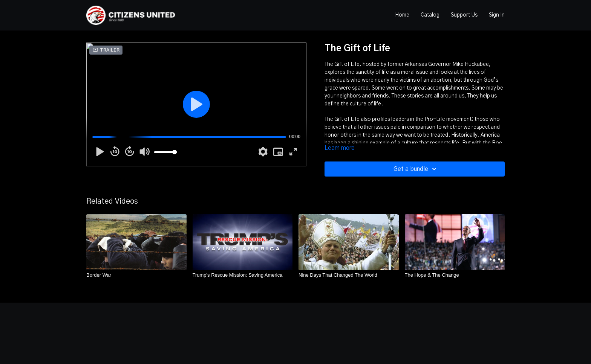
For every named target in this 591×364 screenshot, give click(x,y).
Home (402, 15)
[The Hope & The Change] (455, 275)
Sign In (497, 15)
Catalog (430, 15)
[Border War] (136, 275)
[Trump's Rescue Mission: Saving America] (243, 275)
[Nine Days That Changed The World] (349, 275)
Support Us (464, 15)
